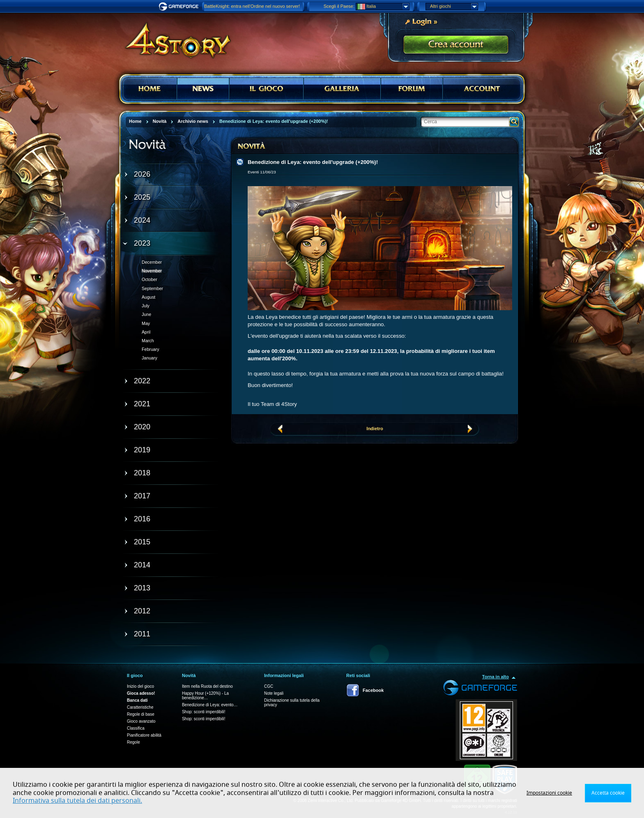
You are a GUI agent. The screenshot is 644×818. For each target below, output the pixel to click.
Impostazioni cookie (549, 793)
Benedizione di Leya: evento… (210, 705)
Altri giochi (454, 7)
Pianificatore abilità (144, 735)
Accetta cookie (608, 793)
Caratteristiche (140, 707)
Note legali (274, 693)
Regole (133, 742)
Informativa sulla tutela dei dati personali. (77, 801)
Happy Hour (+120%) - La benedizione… (205, 696)
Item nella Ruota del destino (207, 686)
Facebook (373, 690)
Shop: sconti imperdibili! (204, 712)
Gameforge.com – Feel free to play (180, 7)
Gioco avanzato (141, 721)
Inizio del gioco (140, 686)
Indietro (375, 429)
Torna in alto (496, 677)
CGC (269, 686)
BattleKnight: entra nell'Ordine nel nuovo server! (252, 6)
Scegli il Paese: (339, 6)
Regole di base (141, 714)
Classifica (136, 728)
